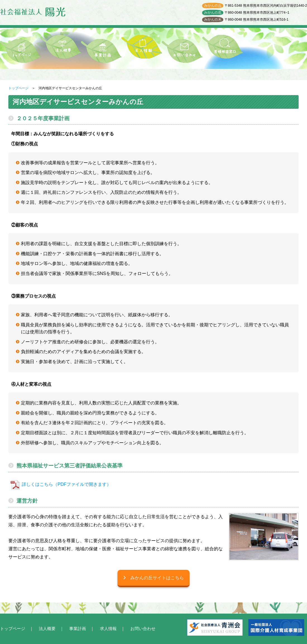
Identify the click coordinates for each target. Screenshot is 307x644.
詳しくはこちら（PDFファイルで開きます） (66, 484)
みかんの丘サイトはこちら (153, 578)
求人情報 (108, 629)
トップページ (18, 88)
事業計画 (78, 629)
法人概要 (47, 629)
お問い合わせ (143, 629)
